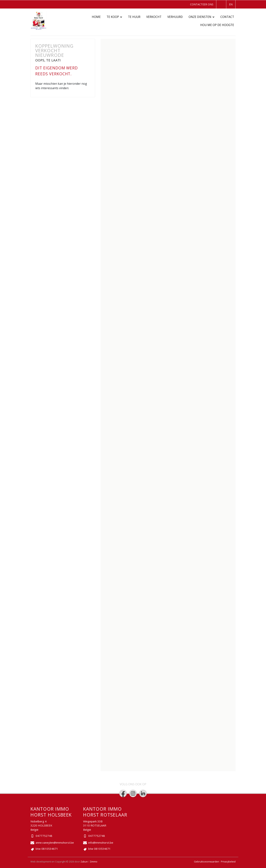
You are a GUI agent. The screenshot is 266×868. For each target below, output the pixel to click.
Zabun (84, 862)
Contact (227, 17)
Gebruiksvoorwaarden (207, 862)
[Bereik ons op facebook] (123, 793)
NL (221, 4)
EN (231, 4)
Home (96, 17)
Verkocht (154, 17)
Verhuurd (175, 17)
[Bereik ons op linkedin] (143, 793)
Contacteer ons (202, 4)
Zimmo (94, 862)
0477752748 (44, 836)
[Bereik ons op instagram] (133, 793)
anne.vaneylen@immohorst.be (55, 843)
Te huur (134, 17)
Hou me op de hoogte (217, 25)
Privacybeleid (228, 862)
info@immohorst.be (101, 843)
